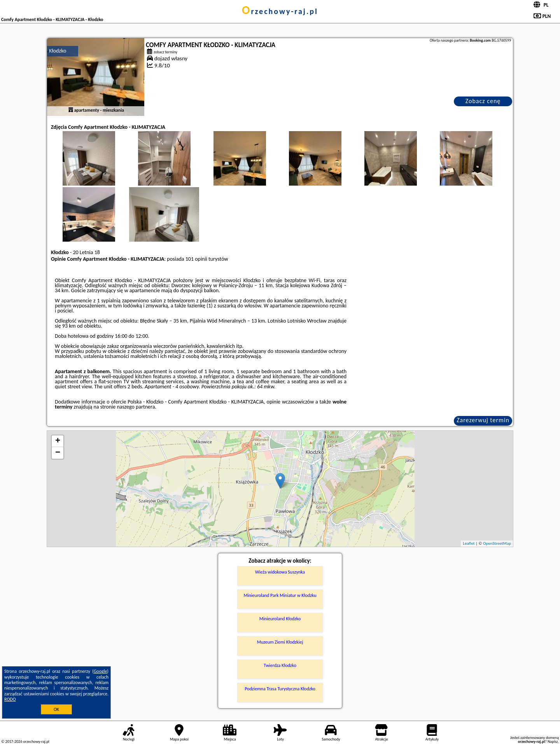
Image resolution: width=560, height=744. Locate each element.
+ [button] (58, 441)
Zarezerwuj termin (483, 420)
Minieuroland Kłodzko (280, 619)
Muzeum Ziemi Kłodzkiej (280, 642)
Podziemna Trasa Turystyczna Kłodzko (280, 689)
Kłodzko (58, 51)
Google (101, 671)
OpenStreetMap (497, 543)
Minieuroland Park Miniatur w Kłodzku (280, 595)
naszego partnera (136, 407)
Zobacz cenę (483, 101)
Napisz (553, 741)
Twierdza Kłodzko (280, 665)
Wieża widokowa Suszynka (280, 572)
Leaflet (469, 543)
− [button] (58, 453)
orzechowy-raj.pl (280, 11)
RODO (10, 699)
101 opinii (196, 259)
